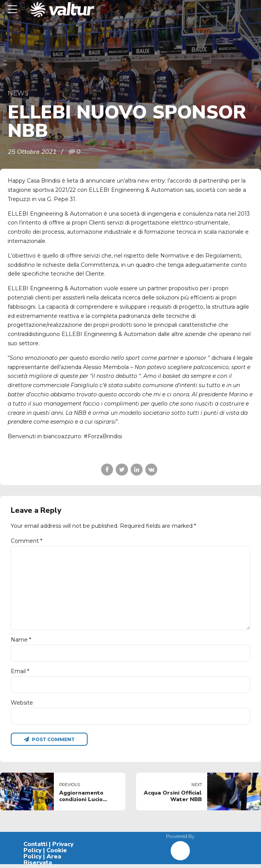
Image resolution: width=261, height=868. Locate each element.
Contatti (35, 848)
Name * (21, 642)
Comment (27, 541)
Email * (20, 674)
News (18, 93)
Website (22, 706)
